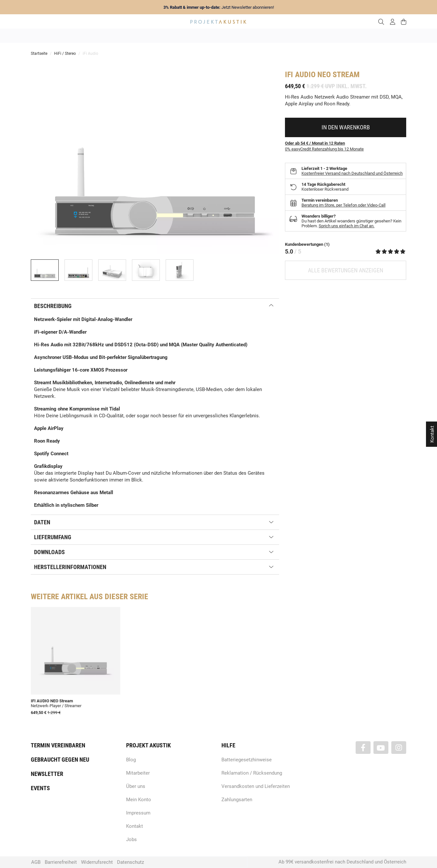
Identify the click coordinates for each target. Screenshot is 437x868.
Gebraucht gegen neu (60, 760)
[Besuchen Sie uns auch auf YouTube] (381, 748)
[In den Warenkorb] (346, 127)
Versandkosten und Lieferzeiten (256, 786)
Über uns (136, 786)
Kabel (339, 36)
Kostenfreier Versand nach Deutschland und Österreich (352, 173)
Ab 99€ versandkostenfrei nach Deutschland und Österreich (342, 862)
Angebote (101, 36)
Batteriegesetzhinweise (247, 760)
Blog (131, 760)
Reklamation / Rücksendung (252, 773)
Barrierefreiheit (61, 862)
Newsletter (47, 774)
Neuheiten (130, 36)
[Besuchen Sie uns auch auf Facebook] (363, 748)
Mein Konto (139, 800)
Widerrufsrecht (97, 862)
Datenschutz (130, 862)
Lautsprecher (282, 36)
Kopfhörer (313, 36)
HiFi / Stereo (211, 36)
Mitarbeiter (138, 773)
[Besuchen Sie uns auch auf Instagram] (399, 748)
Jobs (131, 839)
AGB (36, 862)
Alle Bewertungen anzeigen (346, 270)
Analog (182, 36)
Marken (158, 36)
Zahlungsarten (237, 800)
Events (40, 788)
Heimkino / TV (246, 36)
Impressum (138, 813)
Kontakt (135, 826)
